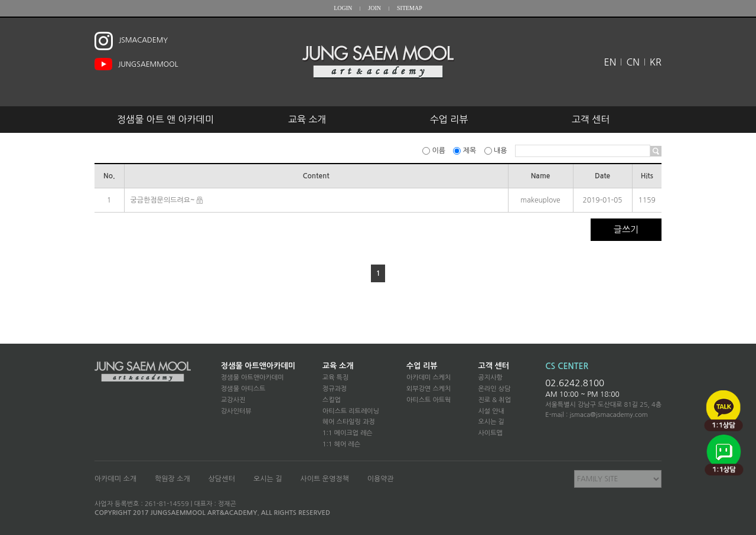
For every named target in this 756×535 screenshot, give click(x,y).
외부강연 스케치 (428, 389)
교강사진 (233, 400)
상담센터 (222, 479)
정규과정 (335, 389)
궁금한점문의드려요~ (163, 200)
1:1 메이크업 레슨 (348, 433)
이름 (435, 151)
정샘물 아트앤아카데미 (258, 366)
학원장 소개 (172, 479)
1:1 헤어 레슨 (341, 444)
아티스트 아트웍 (428, 400)
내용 (497, 151)
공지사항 (490, 378)
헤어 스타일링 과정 (349, 422)
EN (610, 62)
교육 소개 (307, 119)
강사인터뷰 (236, 411)
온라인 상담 (494, 389)
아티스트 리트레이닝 (351, 411)
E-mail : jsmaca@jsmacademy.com (597, 415)
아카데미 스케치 (428, 378)
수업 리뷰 (449, 119)
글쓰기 (626, 229)
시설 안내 (491, 411)
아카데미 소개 (115, 479)
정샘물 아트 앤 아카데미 (165, 119)
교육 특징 (335, 378)
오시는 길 (491, 422)
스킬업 (332, 400)
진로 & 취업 (494, 400)
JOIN (374, 8)
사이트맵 (490, 433)
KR (656, 62)
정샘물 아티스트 (243, 389)
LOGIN (343, 8)
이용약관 (381, 479)
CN (633, 62)
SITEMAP (410, 8)
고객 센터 (591, 119)
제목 (465, 151)
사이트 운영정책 (324, 479)
